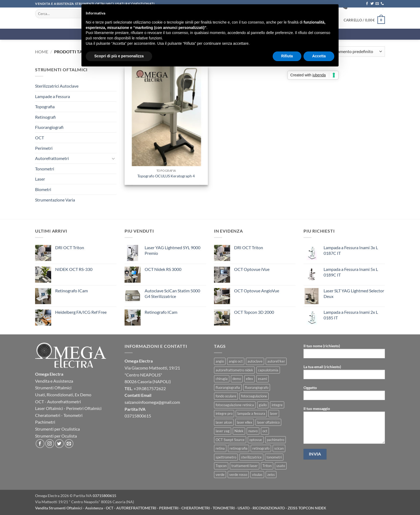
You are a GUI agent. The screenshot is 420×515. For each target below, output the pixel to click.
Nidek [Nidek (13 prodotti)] (239, 431)
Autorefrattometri (52, 158)
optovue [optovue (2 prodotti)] (256, 440)
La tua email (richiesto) (344, 374)
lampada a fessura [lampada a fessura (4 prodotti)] (251, 413)
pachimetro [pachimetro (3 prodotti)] (275, 440)
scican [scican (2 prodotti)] (279, 448)
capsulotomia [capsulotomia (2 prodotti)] (268, 370)
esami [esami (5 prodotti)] (262, 379)
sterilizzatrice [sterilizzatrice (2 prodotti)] (251, 457)
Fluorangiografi (49, 127)
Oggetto (344, 395)
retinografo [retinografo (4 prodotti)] (261, 448)
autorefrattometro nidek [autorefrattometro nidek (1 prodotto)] (234, 370)
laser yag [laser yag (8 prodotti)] (223, 431)
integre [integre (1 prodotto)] (277, 405)
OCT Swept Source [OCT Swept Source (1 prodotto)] (230, 440)
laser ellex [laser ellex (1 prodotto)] (245, 422)
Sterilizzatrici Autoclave (57, 86)
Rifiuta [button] (287, 56)
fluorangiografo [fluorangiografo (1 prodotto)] (257, 387)
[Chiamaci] (382, 4)
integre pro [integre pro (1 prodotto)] (224, 413)
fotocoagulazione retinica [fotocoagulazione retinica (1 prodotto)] (235, 405)
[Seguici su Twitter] (372, 4)
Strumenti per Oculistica (57, 429)
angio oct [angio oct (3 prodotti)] (236, 361)
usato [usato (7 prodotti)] (281, 466)
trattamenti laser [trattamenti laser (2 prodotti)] (245, 466)
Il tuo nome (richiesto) (344, 353)
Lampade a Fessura (52, 96)
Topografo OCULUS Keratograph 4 (166, 176)
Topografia (45, 107)
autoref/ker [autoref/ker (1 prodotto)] (276, 361)
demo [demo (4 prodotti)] (237, 379)
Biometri (43, 189)
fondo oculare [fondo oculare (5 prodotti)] (226, 396)
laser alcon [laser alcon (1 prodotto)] (224, 422)
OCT (40, 138)
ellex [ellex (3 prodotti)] (250, 379)
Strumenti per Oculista (56, 436)
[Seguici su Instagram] (50, 444)
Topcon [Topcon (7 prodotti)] (221, 466)
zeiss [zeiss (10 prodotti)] (271, 475)
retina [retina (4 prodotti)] (220, 448)
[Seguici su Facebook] (367, 4)
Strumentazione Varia (55, 200)
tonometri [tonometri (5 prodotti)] (274, 457)
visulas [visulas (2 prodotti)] (257, 475)
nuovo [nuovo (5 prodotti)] (253, 431)
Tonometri (45, 169)
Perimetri (44, 148)
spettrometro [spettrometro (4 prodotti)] (226, 457)
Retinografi (45, 117)
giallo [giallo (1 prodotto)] (263, 405)
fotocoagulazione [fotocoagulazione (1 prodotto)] (254, 396)
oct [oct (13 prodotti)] (265, 431)
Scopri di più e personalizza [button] (119, 56)
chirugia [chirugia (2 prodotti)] (222, 379)
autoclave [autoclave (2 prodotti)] (255, 361)
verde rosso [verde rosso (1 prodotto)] (238, 475)
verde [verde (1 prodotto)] (220, 475)
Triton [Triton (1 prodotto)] (267, 466)
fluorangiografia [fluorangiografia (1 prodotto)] (228, 387)
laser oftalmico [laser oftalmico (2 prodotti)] (268, 422)
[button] (364, 20)
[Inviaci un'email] (377, 4)
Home (42, 52)
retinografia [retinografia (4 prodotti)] (239, 448)
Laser (40, 179)
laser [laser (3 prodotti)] (274, 413)
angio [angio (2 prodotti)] (220, 361)
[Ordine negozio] (354, 52)
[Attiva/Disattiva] (113, 158)
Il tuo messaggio (344, 427)
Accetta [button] (319, 56)
